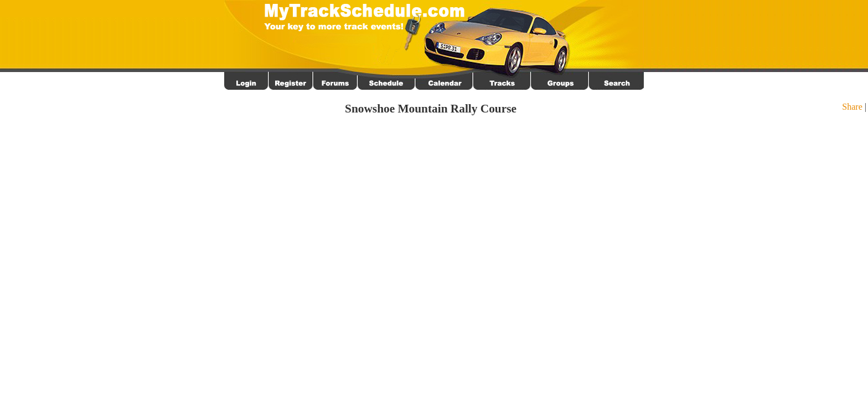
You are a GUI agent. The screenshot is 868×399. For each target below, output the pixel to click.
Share (852, 107)
